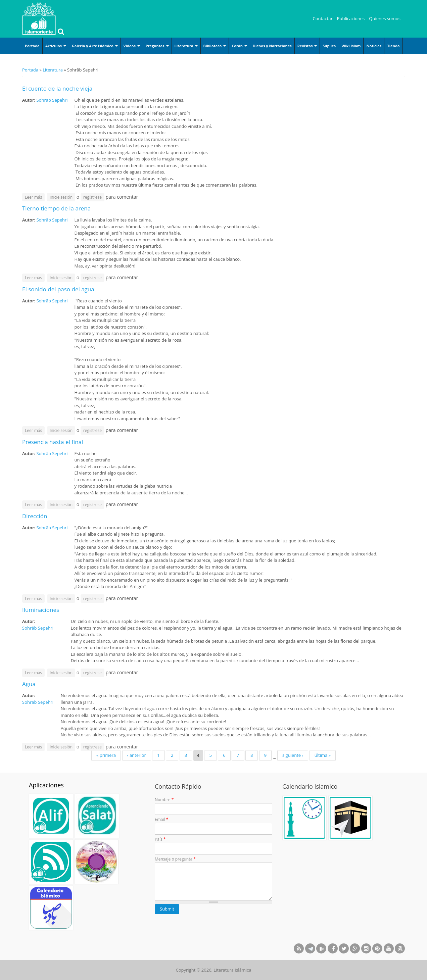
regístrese (92, 197)
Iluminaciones (41, 610)
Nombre (164, 800)
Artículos (56, 46)
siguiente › (293, 755)
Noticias (374, 46)
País (160, 839)
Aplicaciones (46, 785)
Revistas (307, 46)
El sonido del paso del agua (58, 289)
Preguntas (157, 46)
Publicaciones (351, 18)
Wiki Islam (351, 46)
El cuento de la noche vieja (57, 88)
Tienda (393, 46)
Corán (239, 46)
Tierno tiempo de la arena (56, 208)
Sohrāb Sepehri (52, 100)
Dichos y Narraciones (272, 46)
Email (161, 819)
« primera (106, 755)
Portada (32, 46)
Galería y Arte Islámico (95, 46)
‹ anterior (137, 755)
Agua (29, 684)
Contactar (323, 18)
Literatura (186, 46)
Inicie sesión (61, 197)
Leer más (35, 197)
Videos (132, 46)
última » (323, 755)
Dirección (35, 516)
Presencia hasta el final (53, 442)
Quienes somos (385, 18)
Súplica (329, 46)
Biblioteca (215, 46)
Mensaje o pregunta (175, 859)
